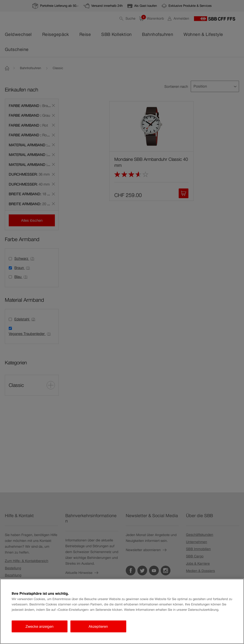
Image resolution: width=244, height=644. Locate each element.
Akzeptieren (98, 626)
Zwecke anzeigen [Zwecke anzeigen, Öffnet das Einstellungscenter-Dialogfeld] (39, 626)
